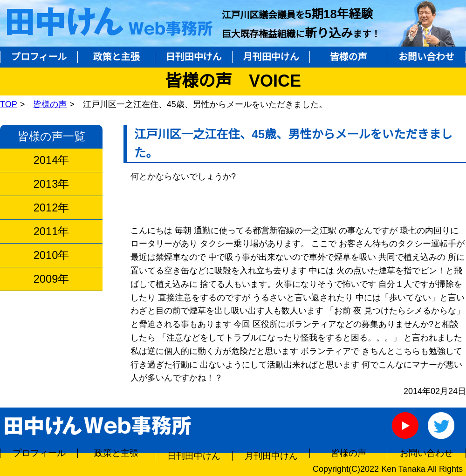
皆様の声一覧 (51, 136)
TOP (9, 104)
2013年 (51, 184)
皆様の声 (349, 57)
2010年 (51, 255)
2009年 (51, 279)
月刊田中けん (271, 57)
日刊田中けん (194, 57)
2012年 (51, 208)
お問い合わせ (426, 57)
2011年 (51, 231)
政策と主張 (116, 57)
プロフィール (39, 57)
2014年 (51, 160)
